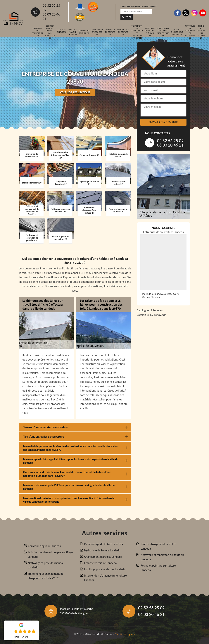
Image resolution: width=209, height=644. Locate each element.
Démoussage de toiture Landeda (104, 544)
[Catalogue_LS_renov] (163, 362)
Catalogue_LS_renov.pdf (151, 315)
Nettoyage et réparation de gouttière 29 (190, 32)
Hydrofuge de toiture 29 (110, 32)
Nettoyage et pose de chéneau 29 (150, 32)
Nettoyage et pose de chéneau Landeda (46, 565)
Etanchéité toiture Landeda (101, 563)
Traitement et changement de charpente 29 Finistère (137, 32)
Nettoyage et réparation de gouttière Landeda (163, 557)
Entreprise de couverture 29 (38, 32)
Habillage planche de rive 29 (72, 32)
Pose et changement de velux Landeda (158, 546)
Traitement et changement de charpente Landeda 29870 (46, 576)
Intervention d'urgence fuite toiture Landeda (106, 578)
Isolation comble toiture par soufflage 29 (50, 32)
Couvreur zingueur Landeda (45, 546)
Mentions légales (125, 634)
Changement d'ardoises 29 (97, 32)
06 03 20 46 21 (51, 16)
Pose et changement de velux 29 (177, 32)
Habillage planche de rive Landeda (105, 569)
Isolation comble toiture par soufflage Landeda (50, 554)
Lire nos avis (21, 637)
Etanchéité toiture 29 (84, 32)
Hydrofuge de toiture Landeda (102, 550)
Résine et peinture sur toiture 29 (201, 32)
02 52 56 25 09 (51, 8)
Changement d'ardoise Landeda (103, 557)
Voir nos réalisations (75, 92)
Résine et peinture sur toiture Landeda (158, 568)
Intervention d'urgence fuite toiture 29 (163, 32)
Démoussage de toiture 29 (123, 32)
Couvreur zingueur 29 (61, 32)
